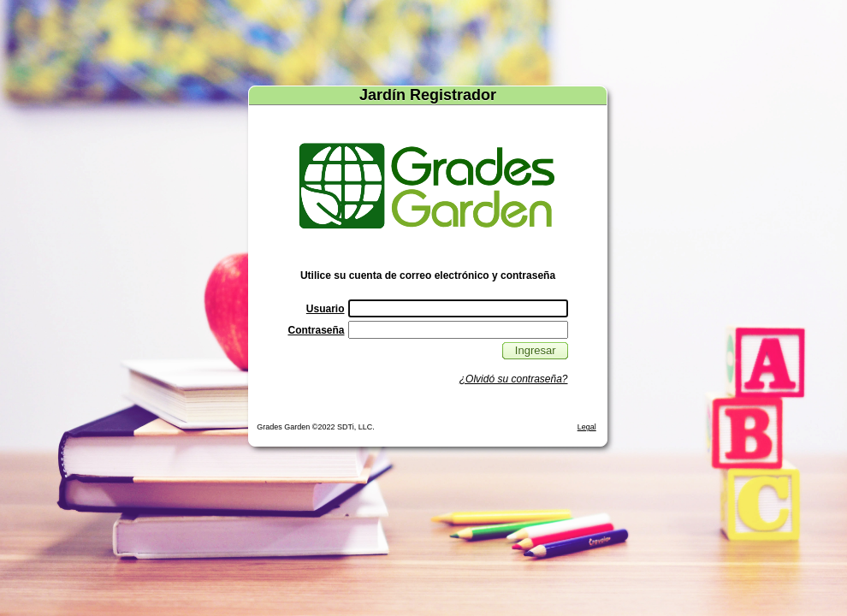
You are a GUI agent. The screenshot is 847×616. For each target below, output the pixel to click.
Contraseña (316, 330)
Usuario (326, 309)
